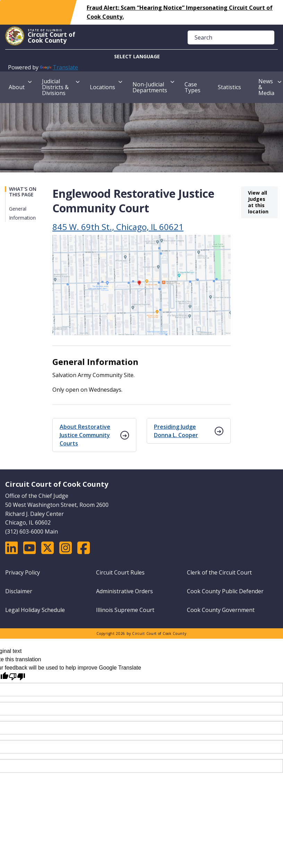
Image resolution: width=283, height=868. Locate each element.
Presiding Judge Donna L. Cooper (176, 431)
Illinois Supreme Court (125, 610)
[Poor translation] (17, 677)
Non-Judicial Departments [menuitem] (150, 87)
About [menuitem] (17, 87)
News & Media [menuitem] (266, 87)
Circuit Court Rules (120, 572)
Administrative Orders (125, 591)
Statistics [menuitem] (229, 87)
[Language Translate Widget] (141, 56)
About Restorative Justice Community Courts (85, 435)
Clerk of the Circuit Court (219, 572)
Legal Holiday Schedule (35, 610)
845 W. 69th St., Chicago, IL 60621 (118, 227)
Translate (59, 67)
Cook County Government (221, 610)
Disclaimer (19, 591)
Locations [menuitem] (102, 87)
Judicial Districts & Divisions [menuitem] (55, 87)
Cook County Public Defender (225, 591)
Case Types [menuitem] (192, 87)
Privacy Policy (23, 572)
